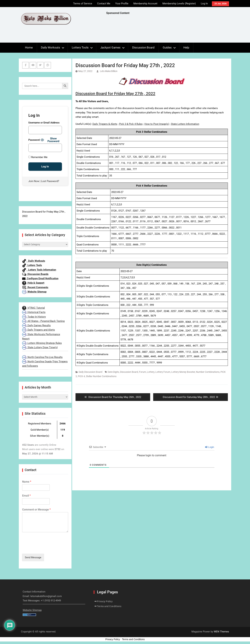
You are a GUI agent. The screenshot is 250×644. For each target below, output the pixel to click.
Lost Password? (50, 181)
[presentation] (48, 548)
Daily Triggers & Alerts (105, 124)
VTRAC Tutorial (33, 308)
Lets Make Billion (109, 71)
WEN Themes (221, 632)
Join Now (34, 181)
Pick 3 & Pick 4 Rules (131, 124)
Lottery (151, 372)
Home (29, 47)
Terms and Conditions (109, 606)
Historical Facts (34, 312)
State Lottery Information (185, 124)
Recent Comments (35, 287)
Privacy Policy (105, 601)
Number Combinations (208, 372)
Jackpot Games (110, 47)
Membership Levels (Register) (179, 4)
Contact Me (104, 4)
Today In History (34, 317)
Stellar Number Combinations (101, 376)
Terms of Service (83, 4)
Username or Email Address (44, 123)
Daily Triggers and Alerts (39, 330)
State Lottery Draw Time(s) (40, 347)
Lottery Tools (80, 47)
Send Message (33, 557)
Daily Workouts (51, 47)
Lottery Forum (163, 372)
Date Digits (113, 372)
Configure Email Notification (40, 278)
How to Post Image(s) (157, 124)
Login (210, 447)
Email (26, 496)
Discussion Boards (35, 274)
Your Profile (122, 4)
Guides (167, 47)
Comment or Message (36, 510)
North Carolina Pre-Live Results (42, 357)
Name (27, 482)
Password (34, 140)
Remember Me (38, 157)
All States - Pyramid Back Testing (43, 321)
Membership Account (145, 4)
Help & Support (33, 283)
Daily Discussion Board (91, 372)
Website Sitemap (34, 292)
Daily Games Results (36, 325)
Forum (143, 372)
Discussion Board (143, 47)
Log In (204, 4)
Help (186, 47)
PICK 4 (81, 376)
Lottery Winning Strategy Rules (42, 343)
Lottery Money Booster (183, 372)
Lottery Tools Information (39, 270)
